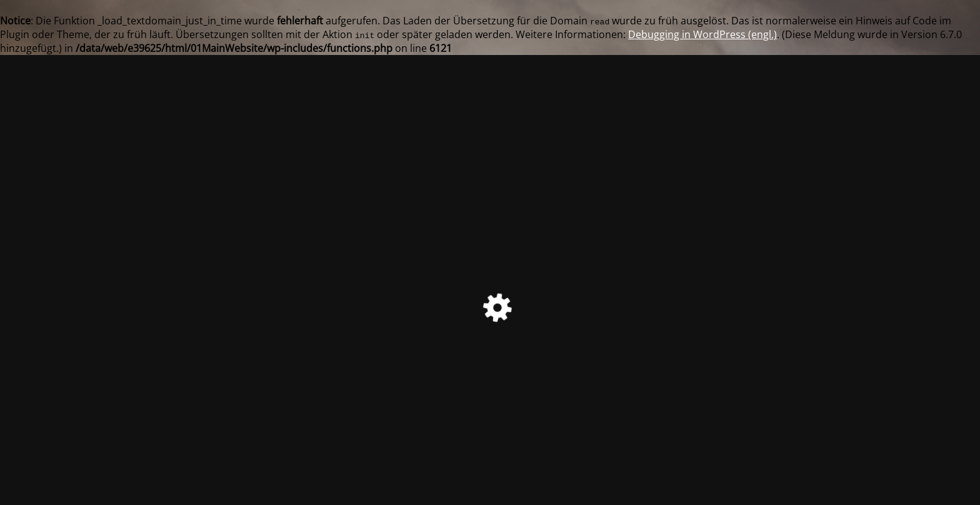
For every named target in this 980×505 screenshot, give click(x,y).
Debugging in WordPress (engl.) (702, 34)
